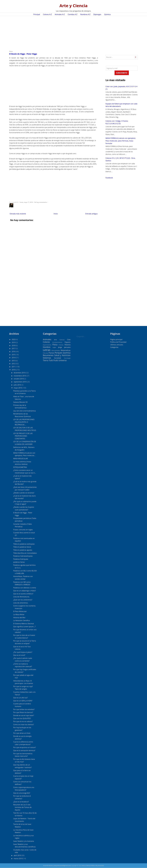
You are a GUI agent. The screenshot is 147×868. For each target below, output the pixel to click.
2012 (14, 364)
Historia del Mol (19, 618)
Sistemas (47, 358)
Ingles (54, 347)
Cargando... (81, 336)
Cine (69, 340)
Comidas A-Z (72, 14)
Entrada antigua (91, 214)
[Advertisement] (72, 32)
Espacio (68, 342)
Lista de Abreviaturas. (21, 597)
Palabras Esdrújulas (21, 559)
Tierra (46, 360)
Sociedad (57, 358)
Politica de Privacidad (118, 342)
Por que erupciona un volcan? (25, 747)
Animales (47, 339)
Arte (55, 340)
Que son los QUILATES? (22, 718)
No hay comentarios (41, 202)
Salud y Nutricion (62, 355)
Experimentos (47, 345)
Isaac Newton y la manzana (24, 841)
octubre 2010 (19, 379)
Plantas (51, 353)
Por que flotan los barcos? (23, 712)
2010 (14, 370)
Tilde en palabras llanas (22, 547)
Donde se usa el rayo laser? (24, 715)
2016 (14, 352)
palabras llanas (19, 562)
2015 (14, 355)
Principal (37, 14)
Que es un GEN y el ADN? (23, 701)
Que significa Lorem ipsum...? (24, 627)
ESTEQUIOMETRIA (20, 467)
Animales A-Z (60, 14)
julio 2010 (18, 385)
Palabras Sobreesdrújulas (23, 556)
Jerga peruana (64, 347)
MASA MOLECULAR (21, 459)
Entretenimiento (57, 342)
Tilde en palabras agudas (23, 550)
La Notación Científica (22, 620)
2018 (14, 346)
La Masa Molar (19, 614)
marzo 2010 (18, 858)
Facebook (109, 178)
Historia (67, 345)
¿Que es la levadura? (21, 802)
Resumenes (48, 355)
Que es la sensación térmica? (24, 750)
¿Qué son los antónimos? (23, 600)
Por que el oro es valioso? (23, 721)
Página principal (116, 339)
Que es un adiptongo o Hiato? (25, 591)
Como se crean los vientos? (24, 725)
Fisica (11, 51)
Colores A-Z (47, 14)
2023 (14, 339)
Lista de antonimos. (21, 603)
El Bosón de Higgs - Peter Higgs (23, 54)
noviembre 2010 (20, 376)
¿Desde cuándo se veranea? (24, 493)
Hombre (47, 347)
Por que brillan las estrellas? (24, 709)
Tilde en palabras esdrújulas (24, 544)
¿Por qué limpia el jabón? (23, 652)
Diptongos (97, 14)
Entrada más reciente (18, 214)
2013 (14, 361)
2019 (14, 342)
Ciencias (62, 340)
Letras (47, 350)
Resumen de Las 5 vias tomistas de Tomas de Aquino (22, 807)
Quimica (107, 14)
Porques (58, 353)
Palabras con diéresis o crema (25, 588)
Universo (63, 360)
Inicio (56, 214)
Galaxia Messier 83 (20, 402)
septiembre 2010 (20, 382)
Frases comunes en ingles (23, 530)
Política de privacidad (97, 866)
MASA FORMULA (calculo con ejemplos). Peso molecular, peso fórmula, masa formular (121, 141)
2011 (14, 367)
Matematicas (66, 350)
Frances (61, 345)
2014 (14, 358)
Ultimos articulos (117, 345)
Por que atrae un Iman (22, 733)
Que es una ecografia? (22, 793)
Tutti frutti (53, 360)
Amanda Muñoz (48, 866)
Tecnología (67, 358)
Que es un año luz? (20, 698)
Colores (46, 342)
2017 (14, 348)
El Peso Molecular (20, 611)
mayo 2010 (18, 388)
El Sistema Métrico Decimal (24, 624)
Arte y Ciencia (74, 6)
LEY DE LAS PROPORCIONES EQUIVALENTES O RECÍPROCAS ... (24, 422)
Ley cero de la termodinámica (24, 411)
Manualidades (56, 350)
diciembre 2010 (20, 373)
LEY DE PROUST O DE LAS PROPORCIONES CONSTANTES (23, 436)
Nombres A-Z (85, 14)
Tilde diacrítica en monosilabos (25, 553)
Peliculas (46, 353)
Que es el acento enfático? (23, 594)
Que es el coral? (19, 655)
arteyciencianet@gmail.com (62, 866)
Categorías (114, 347)
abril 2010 (18, 855)
